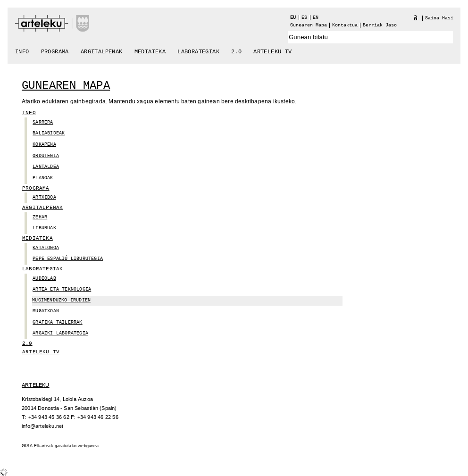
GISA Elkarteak (38, 446)
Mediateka (150, 52)
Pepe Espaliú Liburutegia (68, 259)
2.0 (236, 52)
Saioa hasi (439, 18)
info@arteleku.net (42, 426)
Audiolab (44, 279)
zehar (40, 217)
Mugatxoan (46, 311)
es (304, 18)
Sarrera (43, 122)
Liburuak (44, 228)
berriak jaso (380, 25)
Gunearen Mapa (309, 25)
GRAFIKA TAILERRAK (57, 322)
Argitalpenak (102, 52)
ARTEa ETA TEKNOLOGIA (62, 289)
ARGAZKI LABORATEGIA (60, 333)
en (316, 18)
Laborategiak (198, 52)
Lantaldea (46, 167)
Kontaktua (345, 25)
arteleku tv (272, 52)
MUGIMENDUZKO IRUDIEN (61, 300)
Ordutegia (46, 156)
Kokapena (44, 145)
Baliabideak (49, 133)
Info (22, 52)
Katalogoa (46, 248)
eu (293, 18)
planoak (43, 178)
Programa (55, 52)
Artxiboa (44, 197)
